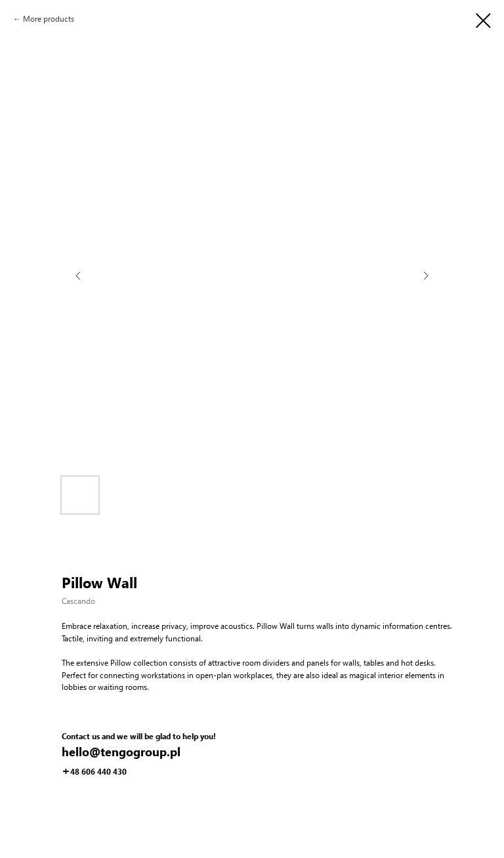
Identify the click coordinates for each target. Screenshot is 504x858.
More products (49, 19)
